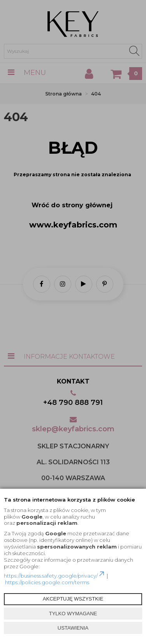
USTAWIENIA (73, 628)
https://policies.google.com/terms (47, 582)
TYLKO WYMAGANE (73, 614)
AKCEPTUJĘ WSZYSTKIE (73, 599)
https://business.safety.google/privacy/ (55, 576)
